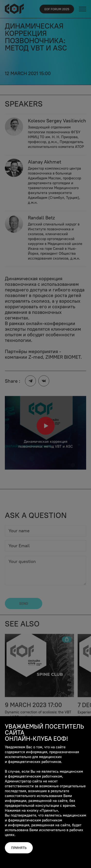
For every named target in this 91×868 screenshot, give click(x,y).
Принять (19, 848)
